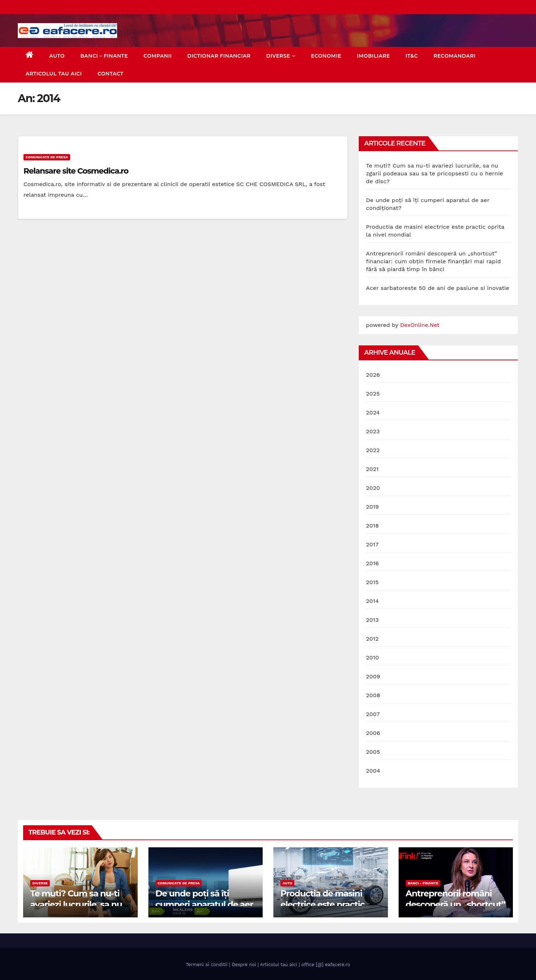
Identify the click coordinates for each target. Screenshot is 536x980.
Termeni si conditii (207, 965)
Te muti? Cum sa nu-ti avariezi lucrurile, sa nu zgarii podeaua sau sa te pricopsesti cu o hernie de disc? (434, 173)
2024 (373, 412)
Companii (157, 56)
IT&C (412, 56)
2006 (373, 733)
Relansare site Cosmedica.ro (76, 171)
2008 (373, 695)
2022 (373, 450)
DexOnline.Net (420, 325)
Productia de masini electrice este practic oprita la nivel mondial (325, 904)
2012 (372, 639)
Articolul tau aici (54, 74)
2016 (372, 563)
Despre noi (244, 965)
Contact (111, 74)
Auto (57, 56)
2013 (372, 620)
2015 (372, 582)
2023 (373, 431)
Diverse (281, 56)
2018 (372, 526)
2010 (372, 658)
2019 (372, 507)
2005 (373, 752)
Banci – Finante (104, 56)
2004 (373, 771)
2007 (373, 714)
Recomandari (454, 56)
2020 (373, 488)
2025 (373, 394)
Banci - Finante (423, 883)
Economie (326, 56)
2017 (372, 544)
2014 (372, 601)
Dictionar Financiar (219, 56)
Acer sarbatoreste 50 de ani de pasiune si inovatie (438, 288)
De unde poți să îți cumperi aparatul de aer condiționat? (204, 904)
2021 (372, 469)
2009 (373, 676)
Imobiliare (374, 56)
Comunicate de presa (47, 157)
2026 (373, 375)
